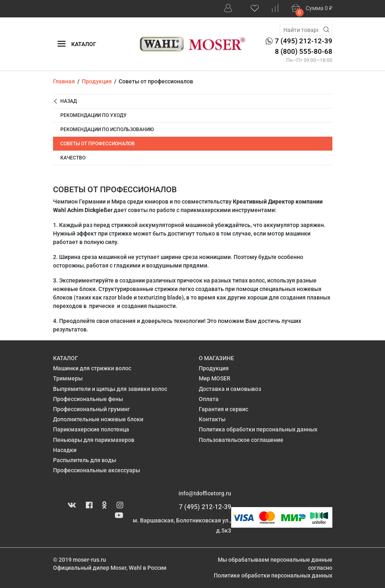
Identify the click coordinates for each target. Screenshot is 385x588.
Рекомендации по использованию (107, 129)
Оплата (209, 399)
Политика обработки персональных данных (258, 429)
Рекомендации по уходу (94, 115)
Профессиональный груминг (91, 409)
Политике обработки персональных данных (273, 575)
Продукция (214, 368)
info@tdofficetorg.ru (205, 493)
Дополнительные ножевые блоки (98, 419)
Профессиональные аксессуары (97, 470)
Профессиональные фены (88, 399)
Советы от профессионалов (98, 144)
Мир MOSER (215, 378)
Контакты (212, 419)
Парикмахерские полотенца (91, 429)
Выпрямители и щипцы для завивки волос (110, 389)
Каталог (77, 44)
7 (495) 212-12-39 (205, 507)
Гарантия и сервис (223, 409)
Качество (73, 158)
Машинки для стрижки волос (92, 368)
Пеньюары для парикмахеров (94, 440)
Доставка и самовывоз (230, 389)
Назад (65, 101)
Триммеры (68, 378)
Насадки (65, 450)
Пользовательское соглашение (241, 440)
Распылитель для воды (85, 460)
